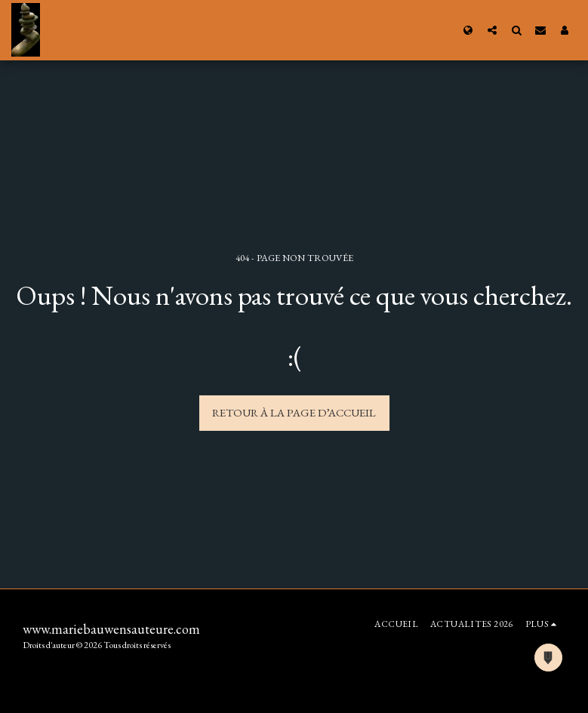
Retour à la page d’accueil (294, 412)
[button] (492, 30)
